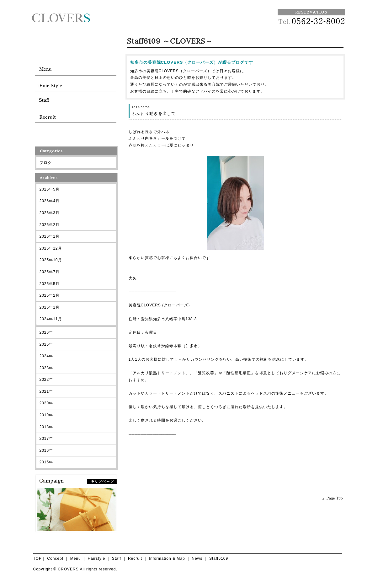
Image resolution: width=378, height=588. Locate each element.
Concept (55, 558)
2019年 (46, 415)
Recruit (135, 558)
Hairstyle (96, 558)
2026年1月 (50, 236)
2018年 (46, 427)
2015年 (46, 462)
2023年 (46, 368)
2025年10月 (51, 260)
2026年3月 (50, 213)
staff (76, 101)
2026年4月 (50, 201)
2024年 (46, 356)
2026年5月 (50, 189)
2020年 (46, 403)
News (197, 558)
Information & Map (167, 558)
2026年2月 (50, 225)
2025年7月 (50, 272)
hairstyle (76, 85)
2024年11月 (51, 319)
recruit (76, 116)
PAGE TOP (333, 498)
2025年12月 (51, 248)
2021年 (46, 391)
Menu (76, 558)
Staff (117, 558)
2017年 (46, 439)
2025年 (46, 344)
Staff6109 (219, 558)
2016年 (46, 450)
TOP (37, 558)
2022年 (46, 380)
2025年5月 (50, 284)
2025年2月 (50, 295)
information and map (76, 132)
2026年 (46, 332)
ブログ (46, 163)
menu (76, 69)
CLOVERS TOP (76, 38)
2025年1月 (50, 307)
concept (76, 54)
